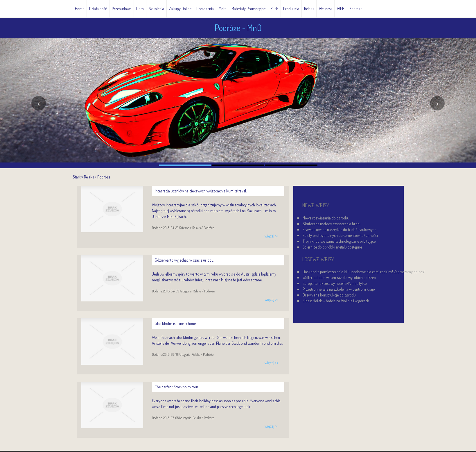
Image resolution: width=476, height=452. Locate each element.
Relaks (89, 177)
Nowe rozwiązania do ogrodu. (326, 218)
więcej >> (272, 236)
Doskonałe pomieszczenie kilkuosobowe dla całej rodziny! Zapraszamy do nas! (364, 272)
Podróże (104, 177)
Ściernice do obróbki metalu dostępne (332, 247)
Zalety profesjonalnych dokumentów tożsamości (340, 235)
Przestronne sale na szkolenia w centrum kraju (339, 289)
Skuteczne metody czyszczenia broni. (332, 224)
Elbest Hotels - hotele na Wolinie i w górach (336, 301)
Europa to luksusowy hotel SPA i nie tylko (335, 283)
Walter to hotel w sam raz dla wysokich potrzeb (339, 277)
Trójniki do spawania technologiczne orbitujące (339, 241)
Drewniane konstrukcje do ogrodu (329, 295)
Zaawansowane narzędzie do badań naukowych (340, 229)
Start (77, 177)
